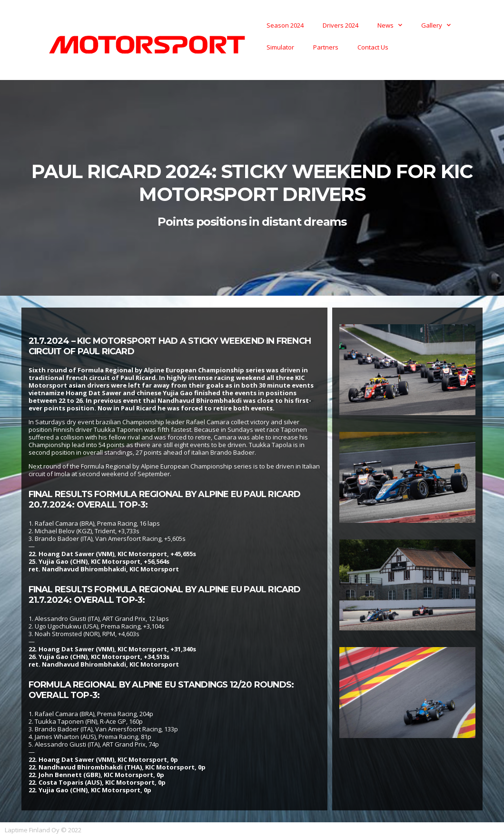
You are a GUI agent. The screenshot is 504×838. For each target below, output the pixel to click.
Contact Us (373, 47)
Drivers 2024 (341, 25)
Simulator (280, 47)
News (390, 25)
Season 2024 (285, 25)
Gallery (436, 25)
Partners (326, 47)
